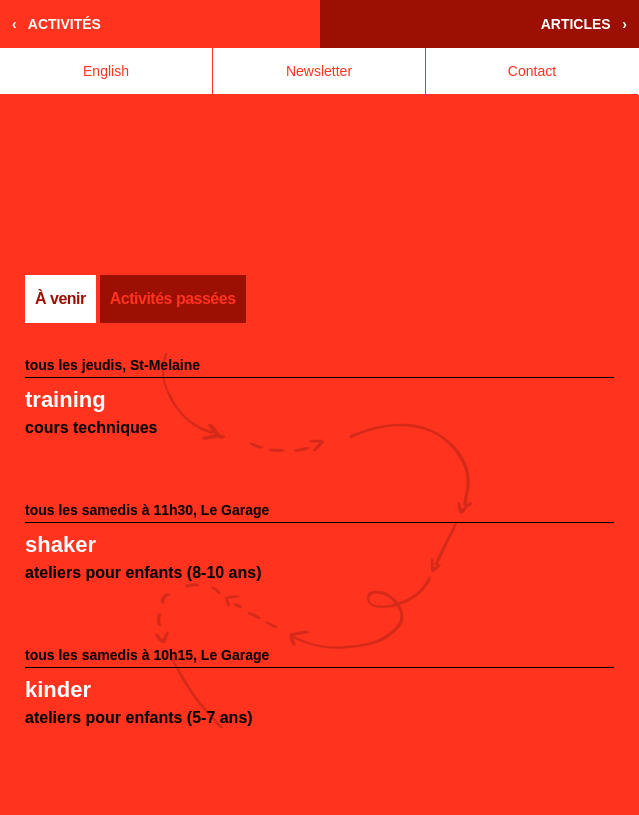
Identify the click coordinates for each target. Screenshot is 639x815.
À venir (60, 298)
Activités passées (173, 298)
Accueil (160, 185)
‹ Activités (56, 24)
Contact (532, 71)
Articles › (584, 24)
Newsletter (319, 71)
